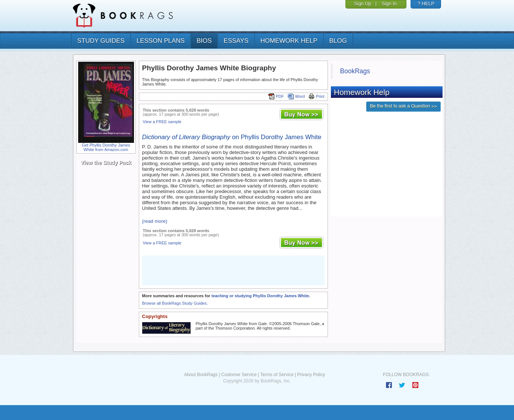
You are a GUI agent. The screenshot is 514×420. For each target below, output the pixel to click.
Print (317, 96)
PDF (276, 96)
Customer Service (239, 375)
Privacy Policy (311, 375)
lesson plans (161, 41)
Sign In (389, 4)
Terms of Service (277, 375)
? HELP (426, 4)
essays (236, 41)
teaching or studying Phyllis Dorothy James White (260, 296)
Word (296, 96)
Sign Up (363, 4)
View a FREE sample (162, 122)
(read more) (155, 221)
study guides (101, 41)
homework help (289, 41)
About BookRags (201, 375)
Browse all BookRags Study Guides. (175, 303)
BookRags (355, 71)
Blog (338, 41)
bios (204, 41)
